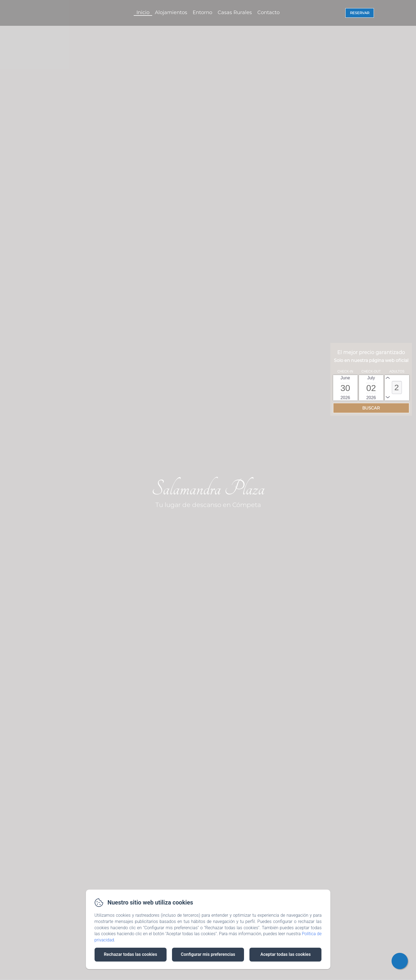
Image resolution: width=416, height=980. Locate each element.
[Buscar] (371, 408)
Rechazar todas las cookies (130, 954)
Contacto (268, 12)
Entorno (202, 12)
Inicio (143, 12)
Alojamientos (171, 12)
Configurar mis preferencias (208, 954)
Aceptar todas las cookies (285, 954)
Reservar (360, 13)
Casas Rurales (235, 12)
